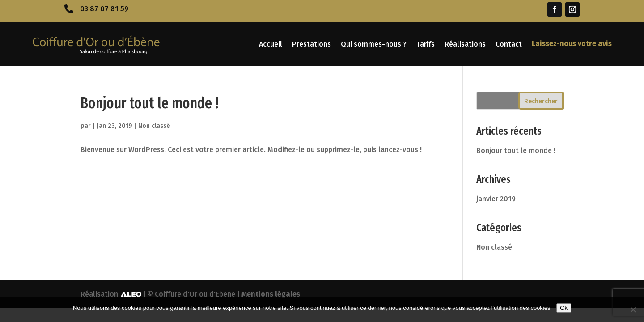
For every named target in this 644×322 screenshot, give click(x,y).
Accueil (271, 44)
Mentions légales (271, 294)
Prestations (311, 44)
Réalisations (465, 44)
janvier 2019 (496, 199)
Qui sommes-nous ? (374, 44)
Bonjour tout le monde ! (150, 103)
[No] (633, 309)
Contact (509, 44)
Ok (564, 308)
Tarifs (426, 44)
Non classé (154, 126)
